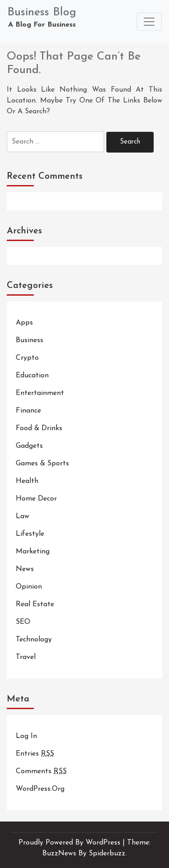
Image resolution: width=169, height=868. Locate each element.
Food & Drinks (39, 428)
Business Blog (42, 12)
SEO (23, 622)
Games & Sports (42, 464)
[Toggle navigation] (149, 22)
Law (23, 516)
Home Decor (36, 499)
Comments (41, 771)
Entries (35, 754)
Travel (26, 657)
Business (30, 340)
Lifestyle (30, 534)
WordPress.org (40, 789)
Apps (24, 323)
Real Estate (35, 604)
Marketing (33, 552)
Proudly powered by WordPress (71, 843)
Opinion (29, 587)
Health (27, 481)
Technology (34, 640)
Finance (28, 411)
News (25, 569)
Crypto (27, 358)
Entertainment (40, 393)
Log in (26, 736)
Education (32, 376)
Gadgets (29, 446)
